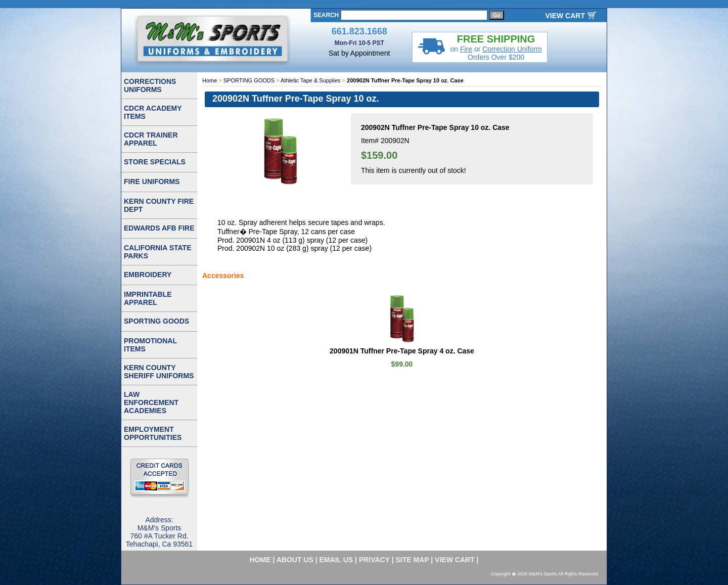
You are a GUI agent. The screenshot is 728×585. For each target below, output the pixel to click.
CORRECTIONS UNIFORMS (150, 85)
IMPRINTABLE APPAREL (148, 298)
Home (210, 80)
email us (336, 560)
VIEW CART (565, 16)
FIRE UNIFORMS (152, 182)
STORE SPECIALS (155, 162)
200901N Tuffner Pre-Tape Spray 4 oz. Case (402, 351)
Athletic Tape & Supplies (310, 80)
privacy (374, 560)
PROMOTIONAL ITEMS (150, 345)
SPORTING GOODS (249, 80)
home (260, 560)
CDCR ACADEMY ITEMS (153, 112)
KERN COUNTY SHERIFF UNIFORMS (159, 372)
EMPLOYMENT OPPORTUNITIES (153, 433)
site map (413, 560)
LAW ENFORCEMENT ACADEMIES (151, 402)
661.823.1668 (359, 31)
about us (295, 560)
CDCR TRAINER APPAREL (151, 139)
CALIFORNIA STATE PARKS (158, 252)
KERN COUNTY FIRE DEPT (159, 205)
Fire (466, 49)
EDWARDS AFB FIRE (159, 228)
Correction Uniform (512, 49)
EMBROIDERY (148, 275)
